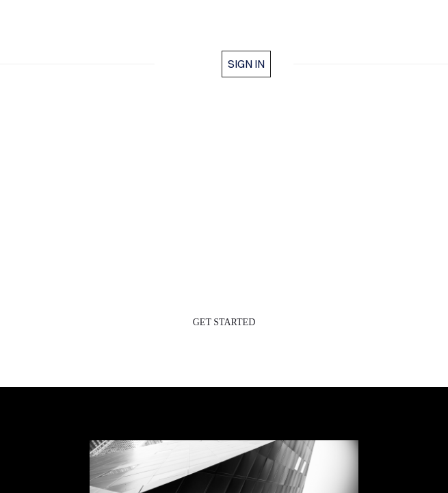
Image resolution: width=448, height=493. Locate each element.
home (194, 63)
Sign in (246, 64)
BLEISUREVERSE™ (224, 33)
